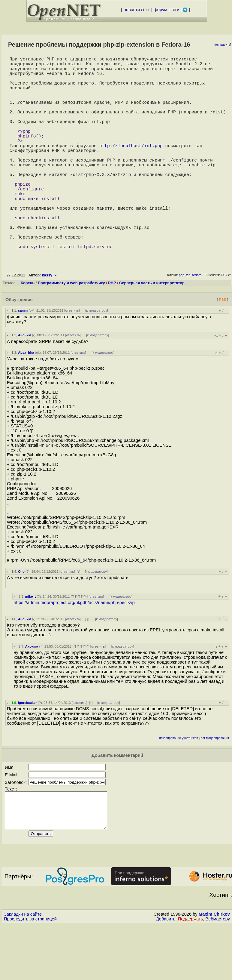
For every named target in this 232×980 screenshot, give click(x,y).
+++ (146, 10)
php (182, 323)
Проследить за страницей (30, 974)
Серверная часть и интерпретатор (152, 331)
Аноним (25, 383)
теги (175, 10)
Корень (28, 331)
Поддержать (191, 974)
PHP (112, 331)
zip (188, 323)
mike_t (30, 645)
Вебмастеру (218, 974)
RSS (222, 348)
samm (23, 359)
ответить (72, 359)
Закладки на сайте (23, 969)
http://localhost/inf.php (131, 168)
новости (132, 10)
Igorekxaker (27, 751)
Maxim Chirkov (214, 969)
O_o (21, 620)
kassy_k (49, 323)
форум (160, 10)
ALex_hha (26, 401)
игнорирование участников (179, 786)
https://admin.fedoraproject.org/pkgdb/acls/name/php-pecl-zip (74, 651)
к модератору (97, 359)
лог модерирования (215, 786)
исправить (223, 45)
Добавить (166, 974)
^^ (78, 645)
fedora (197, 323)
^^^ (84, 645)
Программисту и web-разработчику (71, 331)
